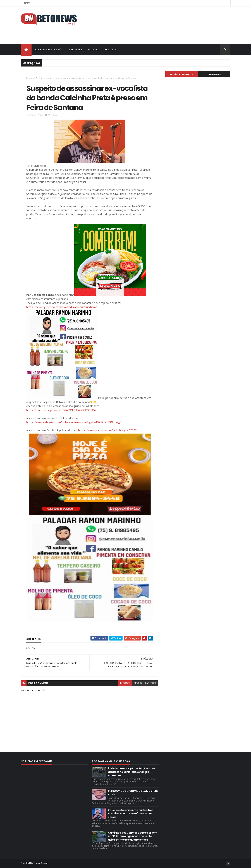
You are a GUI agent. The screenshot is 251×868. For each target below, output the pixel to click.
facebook (151, 683)
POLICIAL (93, 49)
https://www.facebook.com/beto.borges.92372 (107, 430)
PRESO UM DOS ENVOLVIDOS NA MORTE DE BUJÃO (133, 793)
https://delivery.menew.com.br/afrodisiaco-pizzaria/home (62, 307)
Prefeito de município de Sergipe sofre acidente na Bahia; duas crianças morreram (131, 772)
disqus (138, 683)
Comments (214, 74)
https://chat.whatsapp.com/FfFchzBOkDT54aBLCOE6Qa (61, 410)
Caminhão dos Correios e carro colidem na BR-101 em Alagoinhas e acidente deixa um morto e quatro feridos (132, 836)
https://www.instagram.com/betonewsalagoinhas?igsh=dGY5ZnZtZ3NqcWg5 (74, 422)
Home (27, 3)
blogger (125, 683)
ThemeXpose (41, 863)
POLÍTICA (111, 49)
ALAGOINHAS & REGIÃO (49, 49)
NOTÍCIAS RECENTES (182, 74)
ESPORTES (76, 49)
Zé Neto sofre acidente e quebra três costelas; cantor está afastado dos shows (131, 814)
